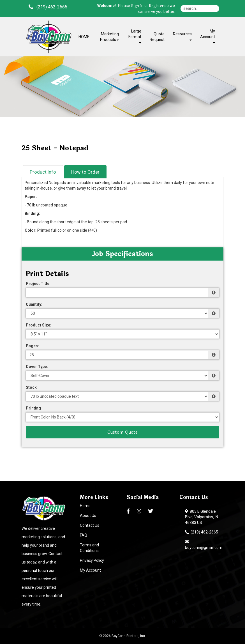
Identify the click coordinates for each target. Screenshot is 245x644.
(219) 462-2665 (202, 532)
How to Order (85, 172)
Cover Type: (37, 367)
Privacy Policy (92, 560)
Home (85, 506)
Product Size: (39, 325)
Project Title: (38, 284)
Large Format (135, 36)
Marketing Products (109, 37)
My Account (90, 570)
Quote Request (157, 37)
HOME (84, 37)
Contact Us (90, 525)
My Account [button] (208, 36)
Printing (33, 408)
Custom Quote (122, 432)
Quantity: (34, 304)
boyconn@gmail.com (204, 545)
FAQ (84, 535)
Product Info (43, 172)
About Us (88, 516)
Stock (31, 387)
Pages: (32, 346)
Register (156, 6)
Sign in (137, 6)
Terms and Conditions (89, 548)
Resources (182, 36)
